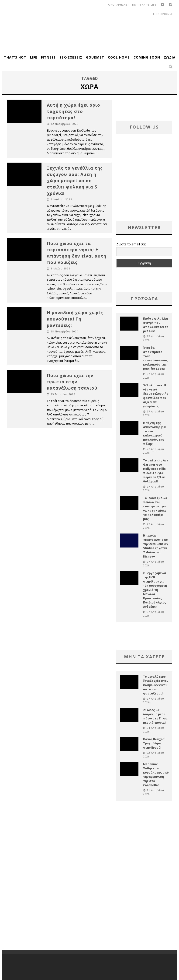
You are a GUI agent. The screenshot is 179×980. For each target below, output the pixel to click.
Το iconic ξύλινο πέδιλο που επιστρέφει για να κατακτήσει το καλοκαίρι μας (155, 508)
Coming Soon (147, 57)
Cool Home (119, 57)
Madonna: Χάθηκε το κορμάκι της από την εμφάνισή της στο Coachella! (156, 775)
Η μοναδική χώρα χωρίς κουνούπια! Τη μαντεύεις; (75, 319)
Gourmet (95, 57)
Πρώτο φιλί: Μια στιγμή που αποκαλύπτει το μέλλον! (156, 325)
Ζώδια (170, 57)
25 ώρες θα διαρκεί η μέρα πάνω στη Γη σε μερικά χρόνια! (155, 716)
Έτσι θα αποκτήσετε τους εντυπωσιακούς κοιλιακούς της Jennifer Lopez (155, 358)
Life (34, 57)
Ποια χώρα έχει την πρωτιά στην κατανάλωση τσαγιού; (73, 382)
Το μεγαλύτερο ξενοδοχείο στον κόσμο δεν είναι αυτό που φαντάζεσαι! (156, 685)
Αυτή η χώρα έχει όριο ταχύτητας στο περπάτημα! (74, 111)
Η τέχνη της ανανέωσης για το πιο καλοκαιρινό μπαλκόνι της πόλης (155, 433)
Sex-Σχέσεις (71, 57)
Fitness (48, 57)
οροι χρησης (118, 5)
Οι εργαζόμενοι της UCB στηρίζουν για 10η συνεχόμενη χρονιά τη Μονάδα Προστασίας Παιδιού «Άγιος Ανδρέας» (155, 590)
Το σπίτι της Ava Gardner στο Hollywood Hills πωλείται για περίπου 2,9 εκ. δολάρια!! (156, 471)
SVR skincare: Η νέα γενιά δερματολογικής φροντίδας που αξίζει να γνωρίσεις (156, 396)
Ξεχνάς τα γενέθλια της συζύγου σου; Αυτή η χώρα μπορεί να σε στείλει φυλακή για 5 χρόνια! (75, 181)
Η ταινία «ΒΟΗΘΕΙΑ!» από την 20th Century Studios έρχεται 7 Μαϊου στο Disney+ (156, 546)
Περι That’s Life (144, 5)
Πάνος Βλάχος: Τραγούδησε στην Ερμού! (154, 743)
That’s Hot (15, 57)
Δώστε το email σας (131, 244)
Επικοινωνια (163, 14)
